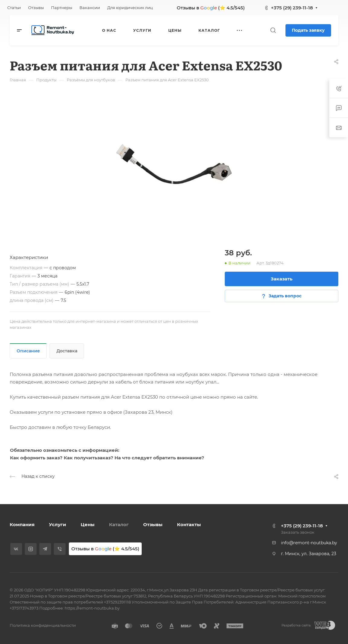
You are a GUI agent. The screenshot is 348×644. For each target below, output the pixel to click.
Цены (88, 524)
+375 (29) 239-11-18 (292, 8)
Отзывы (153, 524)
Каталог (119, 524)
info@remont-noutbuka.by (309, 543)
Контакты (189, 524)
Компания (22, 524)
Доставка (67, 351)
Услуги (58, 524)
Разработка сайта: (296, 625)
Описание (28, 351)
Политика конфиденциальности (43, 625)
